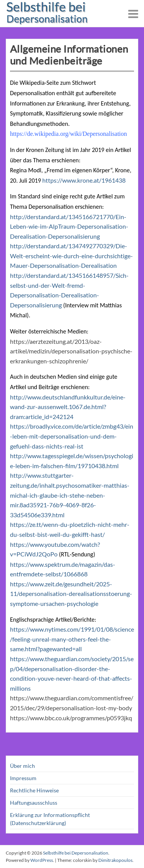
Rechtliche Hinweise (34, 790)
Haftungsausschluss (34, 803)
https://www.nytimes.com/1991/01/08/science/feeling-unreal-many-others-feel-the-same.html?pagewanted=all (72, 639)
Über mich (22, 766)
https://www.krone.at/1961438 (84, 180)
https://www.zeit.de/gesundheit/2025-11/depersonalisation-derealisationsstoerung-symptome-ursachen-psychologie (71, 594)
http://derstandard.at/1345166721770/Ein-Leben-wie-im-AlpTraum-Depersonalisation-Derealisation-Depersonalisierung (69, 226)
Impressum (23, 778)
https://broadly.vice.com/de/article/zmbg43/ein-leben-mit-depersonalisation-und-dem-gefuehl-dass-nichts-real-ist (72, 436)
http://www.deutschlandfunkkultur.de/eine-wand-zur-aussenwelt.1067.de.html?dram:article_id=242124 (68, 407)
